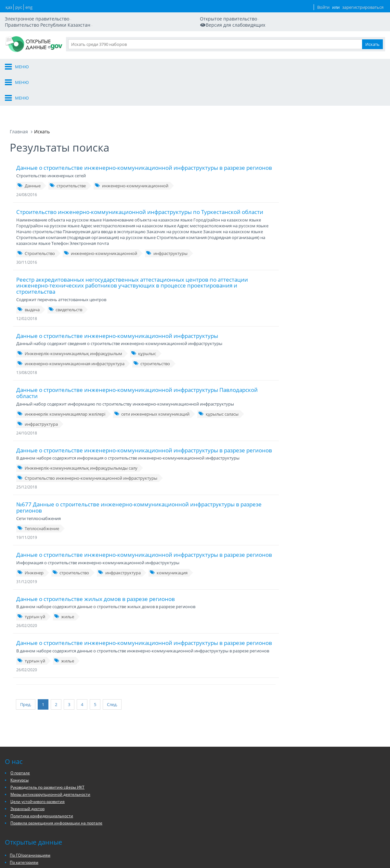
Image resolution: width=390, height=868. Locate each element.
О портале (190, 38)
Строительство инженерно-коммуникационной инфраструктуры (87, 436)
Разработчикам (310, 38)
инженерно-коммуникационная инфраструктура (71, 321)
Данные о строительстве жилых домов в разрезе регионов (96, 557)
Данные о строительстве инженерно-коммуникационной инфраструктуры (117, 294)
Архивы (168, 861)
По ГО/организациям (181, 847)
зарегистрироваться (352, 13)
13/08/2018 (27, 330)
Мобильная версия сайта (40, 16)
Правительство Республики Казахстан (173, 10)
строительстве (68, 143)
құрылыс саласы (218, 372)
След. (102, 661)
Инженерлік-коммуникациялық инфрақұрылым (70, 311)
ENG (286, 13)
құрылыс (144, 311)
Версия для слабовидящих (105, 16)
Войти (308, 13)
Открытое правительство (102, 10)
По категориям (175, 854)
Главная (19, 89)
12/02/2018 (27, 276)
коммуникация (169, 530)
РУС (273, 13)
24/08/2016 (27, 152)
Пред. (26, 661)
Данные (274, 38)
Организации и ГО (233, 38)
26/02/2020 (27, 583)
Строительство (36, 211)
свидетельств (65, 267)
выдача (28, 267)
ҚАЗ (261, 13)
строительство (152, 321)
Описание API (223, 858)
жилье (64, 574)
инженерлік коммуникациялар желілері (61, 372)
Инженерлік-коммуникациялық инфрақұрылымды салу (77, 426)
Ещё (381, 38)
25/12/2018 (27, 445)
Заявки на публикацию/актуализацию (233, 848)
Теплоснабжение (38, 486)
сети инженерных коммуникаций (152, 372)
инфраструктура (38, 382)
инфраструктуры (167, 211)
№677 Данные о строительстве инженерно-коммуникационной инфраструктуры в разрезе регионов (139, 465)
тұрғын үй (31, 574)
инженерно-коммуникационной (131, 143)
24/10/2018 (27, 391)
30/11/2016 (27, 220)
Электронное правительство (40, 10)
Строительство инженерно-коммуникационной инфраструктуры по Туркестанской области (140, 170)
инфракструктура (119, 530)
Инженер (30, 530)
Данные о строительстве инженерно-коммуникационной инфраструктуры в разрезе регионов (144, 125)
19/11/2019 (27, 495)
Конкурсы (19, 853)
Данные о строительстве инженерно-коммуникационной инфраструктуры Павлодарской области (137, 351)
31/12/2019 (27, 539)
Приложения (352, 38)
